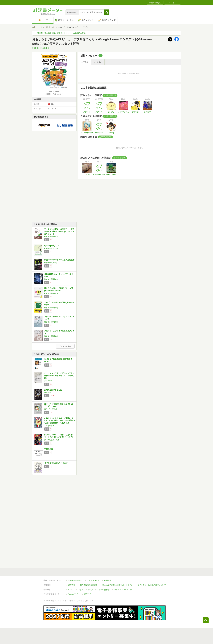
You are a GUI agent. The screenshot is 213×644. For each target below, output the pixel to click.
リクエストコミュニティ (124, 590)
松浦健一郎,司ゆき (51, 263)
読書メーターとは (75, 580)
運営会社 (72, 585)
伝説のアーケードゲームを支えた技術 (59, 260)
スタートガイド (93, 580)
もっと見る (65, 346)
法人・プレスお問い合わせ (99, 590)
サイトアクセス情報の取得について (152, 585)
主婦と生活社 (49, 426)
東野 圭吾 (48, 393)
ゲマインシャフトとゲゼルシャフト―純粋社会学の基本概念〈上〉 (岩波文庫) (59, 376)
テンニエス (48, 381)
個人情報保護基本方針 (89, 585)
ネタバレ (98, 62)
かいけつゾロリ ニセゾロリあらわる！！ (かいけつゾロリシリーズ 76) (59, 436)
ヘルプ (71, 590)
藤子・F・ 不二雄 (51, 409)
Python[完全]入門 (51, 246)
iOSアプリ (88, 594)
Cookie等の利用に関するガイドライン (118, 585)
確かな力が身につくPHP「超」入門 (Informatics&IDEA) (59, 289)
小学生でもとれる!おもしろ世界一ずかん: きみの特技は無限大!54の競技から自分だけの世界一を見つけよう (59, 421)
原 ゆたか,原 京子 (52, 440)
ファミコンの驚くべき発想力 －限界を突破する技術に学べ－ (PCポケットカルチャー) (59, 231)
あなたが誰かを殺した (53, 390)
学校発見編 (49, 449)
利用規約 (108, 580)
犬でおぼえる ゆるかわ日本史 (56, 463)
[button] (107, 12)
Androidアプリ (74, 594)
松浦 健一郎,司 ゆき (47, 27)
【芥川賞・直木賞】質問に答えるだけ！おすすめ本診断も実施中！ (62, 33)
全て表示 (85, 62)
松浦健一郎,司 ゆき (51, 248)
